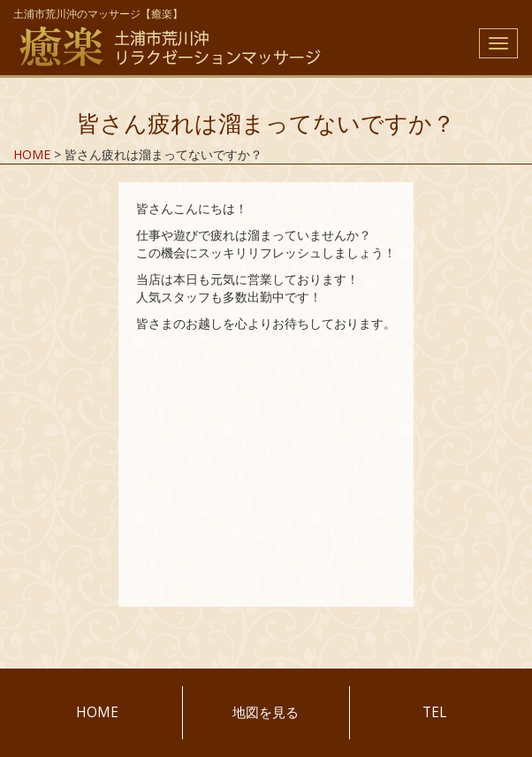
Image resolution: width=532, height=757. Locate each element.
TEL (434, 712)
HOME (97, 712)
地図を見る (266, 712)
